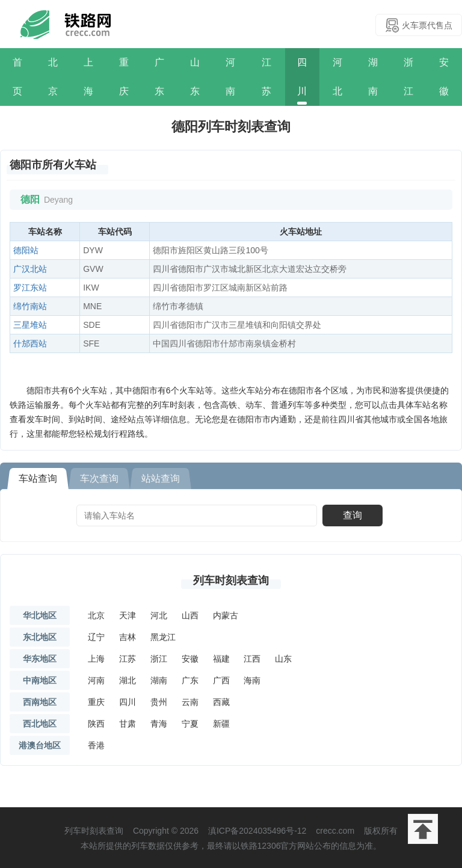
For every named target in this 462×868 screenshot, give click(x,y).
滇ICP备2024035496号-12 (257, 831)
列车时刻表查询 (231, 580)
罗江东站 (30, 288)
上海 (88, 77)
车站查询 (38, 479)
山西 (190, 615)
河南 (230, 77)
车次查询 (99, 479)
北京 (53, 77)
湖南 (373, 77)
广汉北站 (30, 269)
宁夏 (190, 724)
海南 (252, 680)
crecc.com (335, 831)
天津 (128, 615)
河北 (337, 77)
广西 (221, 680)
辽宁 (96, 637)
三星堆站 (30, 325)
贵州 (159, 702)
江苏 (266, 77)
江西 (252, 659)
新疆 (221, 724)
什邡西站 (30, 343)
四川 (302, 77)
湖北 (128, 680)
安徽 (444, 77)
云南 (190, 702)
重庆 (124, 77)
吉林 (128, 637)
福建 (221, 659)
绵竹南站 (30, 306)
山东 (195, 77)
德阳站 (26, 250)
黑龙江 (163, 637)
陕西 (96, 724)
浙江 (408, 77)
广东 (159, 77)
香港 (96, 745)
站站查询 (161, 479)
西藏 (221, 702)
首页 (17, 77)
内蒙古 (226, 615)
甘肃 (128, 724)
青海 (159, 724)
